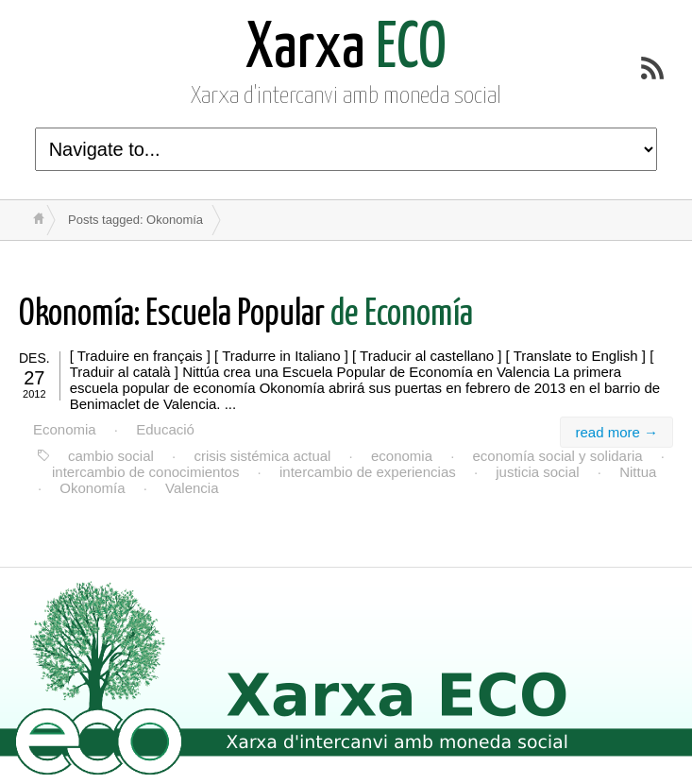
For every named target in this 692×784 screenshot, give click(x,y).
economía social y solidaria (558, 456)
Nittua (638, 472)
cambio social (111, 456)
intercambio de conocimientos (145, 472)
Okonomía (92, 488)
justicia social (537, 472)
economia (402, 456)
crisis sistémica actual (262, 456)
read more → (616, 432)
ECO (346, 50)
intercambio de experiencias (368, 472)
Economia (65, 429)
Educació (165, 429)
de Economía (246, 315)
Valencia (192, 488)
